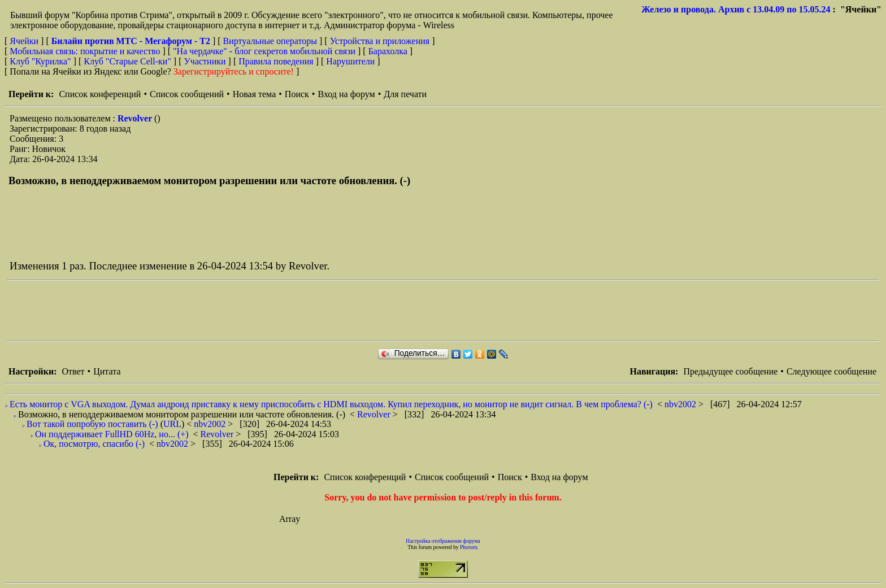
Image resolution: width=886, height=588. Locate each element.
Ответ (73, 371)
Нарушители (350, 61)
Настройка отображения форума (443, 541)
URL (172, 424)
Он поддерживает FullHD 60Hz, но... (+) (112, 434)
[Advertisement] (212, 311)
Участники (205, 61)
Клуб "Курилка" (40, 61)
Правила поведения (276, 61)
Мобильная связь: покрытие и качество (85, 51)
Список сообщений (187, 94)
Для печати (405, 94)
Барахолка (388, 51)
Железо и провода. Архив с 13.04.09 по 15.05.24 (736, 9)
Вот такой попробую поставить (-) (92, 424)
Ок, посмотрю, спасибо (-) (94, 444)
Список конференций (100, 94)
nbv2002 (681, 404)
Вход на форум (346, 94)
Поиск (297, 94)
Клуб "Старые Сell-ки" (127, 61)
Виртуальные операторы (270, 41)
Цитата (107, 371)
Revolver (136, 118)
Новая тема (255, 94)
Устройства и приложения (380, 41)
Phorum (468, 547)
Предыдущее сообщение (730, 371)
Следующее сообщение (831, 371)
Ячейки (25, 41)
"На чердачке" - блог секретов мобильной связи (264, 51)
